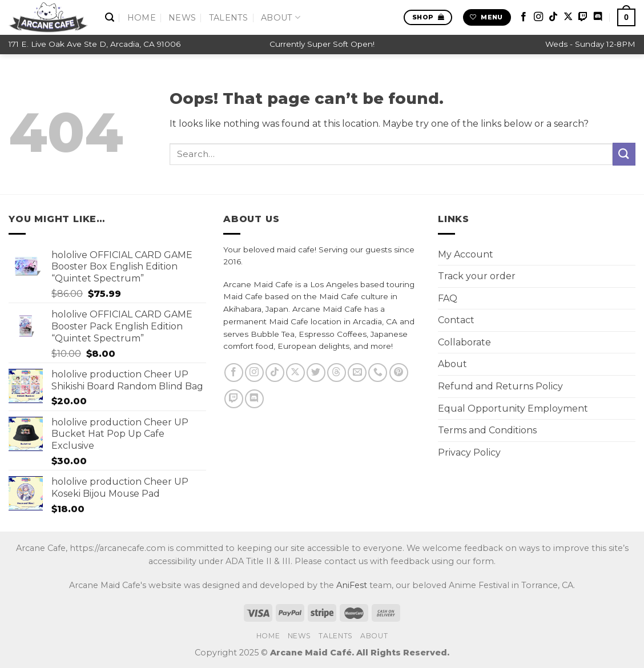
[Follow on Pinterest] (399, 373)
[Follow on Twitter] (316, 373)
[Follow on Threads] (337, 373)
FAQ (448, 298)
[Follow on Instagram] (538, 17)
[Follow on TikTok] (553, 17)
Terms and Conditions (487, 430)
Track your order (477, 276)
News (182, 18)
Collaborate (464, 342)
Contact (456, 320)
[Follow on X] (568, 17)
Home (142, 18)
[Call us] (378, 373)
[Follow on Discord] (598, 17)
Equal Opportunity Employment (513, 409)
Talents (229, 18)
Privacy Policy (469, 452)
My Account (466, 254)
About (281, 17)
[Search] (110, 17)
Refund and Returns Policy (500, 386)
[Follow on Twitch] (583, 17)
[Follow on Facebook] (524, 17)
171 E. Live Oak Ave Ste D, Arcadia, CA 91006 (94, 44)
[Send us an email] (357, 373)
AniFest (352, 585)
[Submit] (624, 154)
